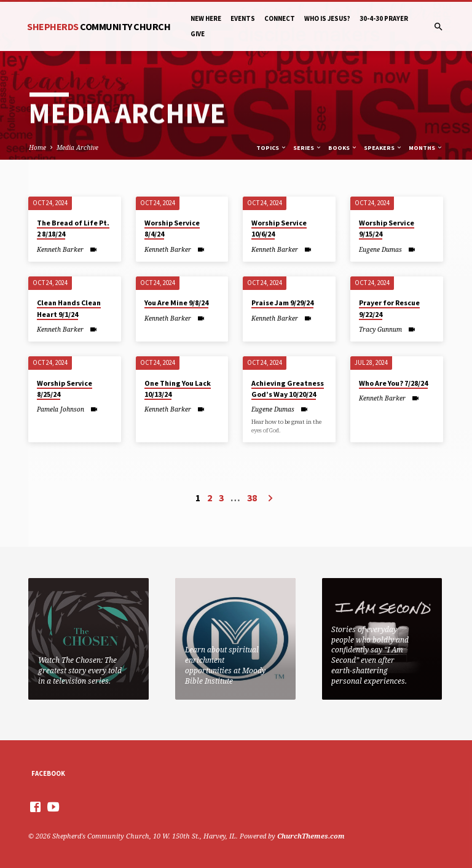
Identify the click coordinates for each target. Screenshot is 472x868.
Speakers (383, 148)
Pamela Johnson (61, 409)
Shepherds (99, 26)
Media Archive (77, 147)
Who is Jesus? (327, 18)
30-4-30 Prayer (384, 18)
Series (308, 148)
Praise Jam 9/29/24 (282, 303)
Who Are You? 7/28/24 (393, 383)
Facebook (48, 773)
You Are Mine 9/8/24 (176, 303)
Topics (272, 148)
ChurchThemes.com (311, 836)
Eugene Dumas (380, 249)
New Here (206, 18)
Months (426, 148)
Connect (280, 18)
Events (243, 18)
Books (343, 148)
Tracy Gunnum (380, 329)
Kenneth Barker (60, 249)
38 (252, 498)
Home (37, 147)
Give (198, 34)
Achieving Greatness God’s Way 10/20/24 (288, 389)
